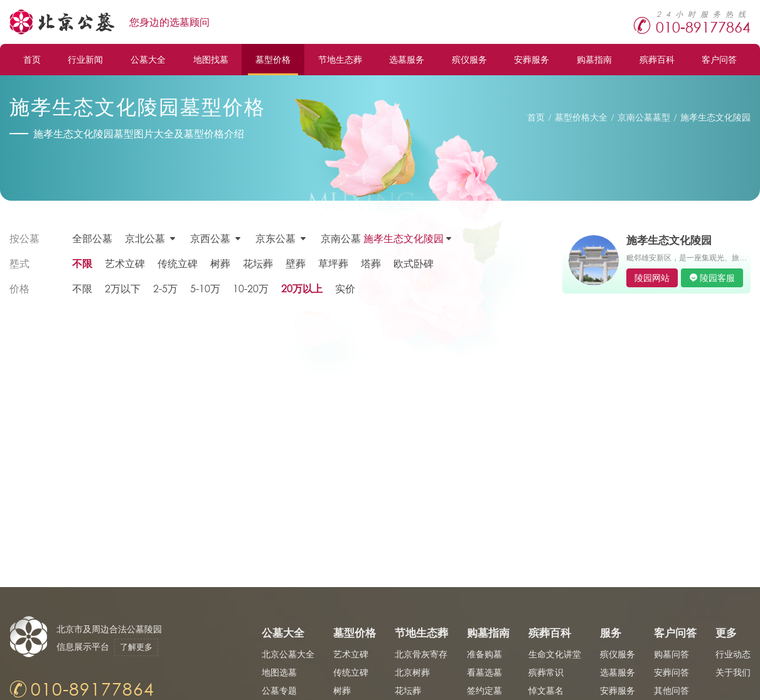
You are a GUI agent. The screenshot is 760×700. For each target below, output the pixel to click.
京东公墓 (276, 238)
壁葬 (296, 263)
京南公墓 (382, 238)
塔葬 (371, 263)
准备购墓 (484, 654)
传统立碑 (178, 263)
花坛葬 (258, 263)
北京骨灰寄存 (421, 654)
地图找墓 (211, 59)
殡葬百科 (657, 59)
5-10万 (205, 288)
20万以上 (302, 288)
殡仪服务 (469, 59)
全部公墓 (92, 238)
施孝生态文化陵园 (715, 117)
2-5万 (165, 288)
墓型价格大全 (581, 117)
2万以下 (123, 288)
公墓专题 (279, 690)
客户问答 (719, 59)
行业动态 (733, 654)
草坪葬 (333, 263)
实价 (345, 288)
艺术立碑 (125, 263)
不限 (82, 263)
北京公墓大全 (288, 654)
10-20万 (251, 288)
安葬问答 (672, 672)
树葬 (220, 263)
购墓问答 (672, 654)
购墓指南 (594, 59)
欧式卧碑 (414, 263)
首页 (32, 59)
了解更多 (136, 647)
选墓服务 (407, 59)
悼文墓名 (546, 690)
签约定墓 (484, 690)
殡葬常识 (546, 672)
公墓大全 (148, 59)
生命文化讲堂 (555, 654)
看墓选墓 (484, 672)
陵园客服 (717, 278)
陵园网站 (652, 278)
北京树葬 (412, 672)
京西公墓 (210, 238)
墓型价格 (273, 59)
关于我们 (733, 672)
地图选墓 (279, 672)
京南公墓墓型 (644, 117)
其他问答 (672, 690)
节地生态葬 (340, 59)
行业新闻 (85, 59)
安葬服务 (532, 59)
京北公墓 (145, 238)
